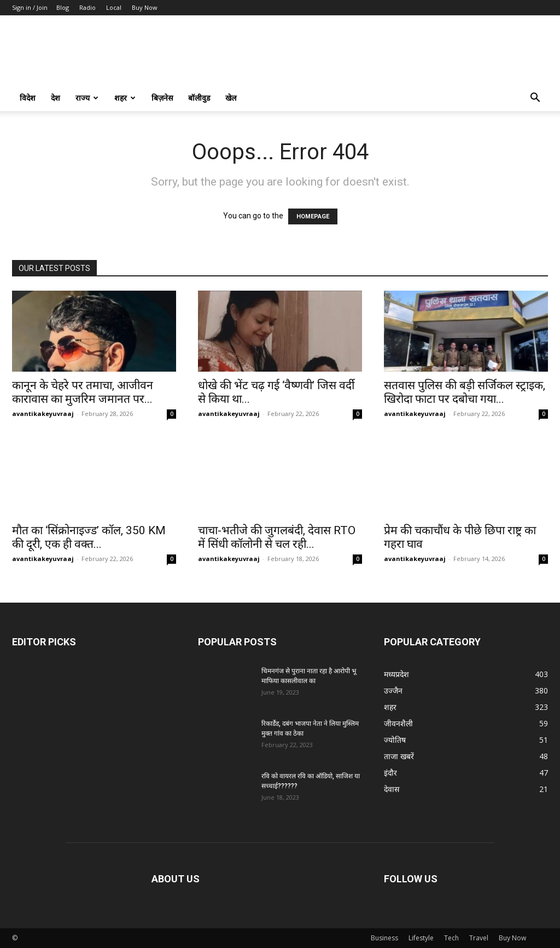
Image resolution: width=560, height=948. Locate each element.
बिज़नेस (162, 98)
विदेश (28, 98)
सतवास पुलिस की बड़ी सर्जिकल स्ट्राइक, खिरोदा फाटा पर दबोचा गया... (465, 392)
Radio (87, 7)
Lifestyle (421, 938)
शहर (125, 98)
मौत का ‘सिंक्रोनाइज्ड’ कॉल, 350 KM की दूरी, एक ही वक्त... (89, 537)
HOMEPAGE (313, 216)
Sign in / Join (30, 7)
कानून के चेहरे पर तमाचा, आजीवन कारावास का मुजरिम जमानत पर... (83, 392)
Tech (451, 938)
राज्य (87, 98)
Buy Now (145, 7)
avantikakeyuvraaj (43, 414)
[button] (535, 99)
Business (384, 938)
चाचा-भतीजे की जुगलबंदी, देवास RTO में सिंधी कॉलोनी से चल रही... (277, 537)
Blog (63, 7)
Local (114, 7)
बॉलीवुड (199, 98)
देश (56, 98)
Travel (479, 938)
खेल (231, 98)
